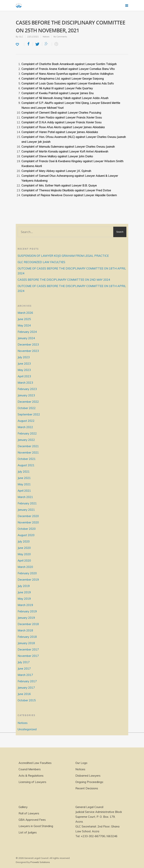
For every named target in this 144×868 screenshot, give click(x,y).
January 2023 (26, 395)
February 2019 (27, 611)
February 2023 (27, 389)
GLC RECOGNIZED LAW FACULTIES (41, 262)
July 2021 (24, 472)
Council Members (30, 769)
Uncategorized (27, 729)
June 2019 (24, 592)
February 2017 (27, 681)
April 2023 (24, 376)
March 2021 (25, 497)
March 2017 (25, 675)
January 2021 (26, 510)
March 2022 (25, 427)
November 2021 (28, 452)
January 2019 (26, 618)
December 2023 (28, 344)
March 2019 (25, 605)
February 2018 (27, 637)
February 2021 (27, 503)
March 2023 (25, 383)
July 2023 (24, 357)
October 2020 (27, 529)
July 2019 (24, 586)
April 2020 (24, 561)
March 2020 (25, 567)
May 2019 (24, 599)
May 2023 (24, 370)
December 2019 (28, 580)
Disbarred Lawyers (88, 776)
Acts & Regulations (31, 776)
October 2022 (27, 408)
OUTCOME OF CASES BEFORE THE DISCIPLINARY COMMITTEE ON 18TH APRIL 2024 (72, 271)
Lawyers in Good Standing (36, 826)
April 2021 (24, 491)
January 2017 (26, 688)
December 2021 (28, 446)
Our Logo (81, 763)
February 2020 (27, 573)
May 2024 (24, 325)
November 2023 (28, 351)
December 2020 (28, 516)
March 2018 (25, 630)
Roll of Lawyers (29, 813)
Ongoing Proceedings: (90, 782)
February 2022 (27, 433)
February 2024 (27, 332)
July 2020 (24, 541)
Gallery (23, 807)
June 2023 (24, 364)
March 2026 (25, 313)
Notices (46, 37)
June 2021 (24, 478)
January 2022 (26, 440)
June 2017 (24, 669)
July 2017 (24, 662)
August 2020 (26, 535)
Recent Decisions (87, 788)
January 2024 (26, 338)
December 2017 (28, 649)
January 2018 (26, 643)
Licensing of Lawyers (32, 782)
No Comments (60, 37)
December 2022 (28, 402)
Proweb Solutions (40, 862)
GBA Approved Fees (32, 820)
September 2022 (29, 414)
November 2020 (28, 522)
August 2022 (26, 421)
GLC (21, 37)
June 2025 (24, 319)
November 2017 (28, 656)
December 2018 (28, 624)
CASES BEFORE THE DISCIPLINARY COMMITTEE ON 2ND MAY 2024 (64, 280)
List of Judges (28, 832)
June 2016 (24, 694)
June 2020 (24, 548)
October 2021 (27, 459)
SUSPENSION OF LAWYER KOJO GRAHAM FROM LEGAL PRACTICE (63, 256)
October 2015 (27, 700)
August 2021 (26, 465)
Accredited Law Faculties (35, 763)
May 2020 (24, 554)
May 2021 (24, 484)
